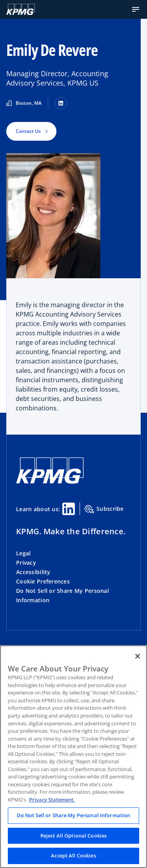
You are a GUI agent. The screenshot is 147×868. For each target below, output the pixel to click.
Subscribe (104, 509)
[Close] (138, 656)
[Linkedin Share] (69, 509)
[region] (73, 757)
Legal (23, 553)
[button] (136, 9)
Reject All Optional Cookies (74, 836)
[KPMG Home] (21, 9)
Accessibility (33, 572)
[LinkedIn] (61, 103)
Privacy (26, 563)
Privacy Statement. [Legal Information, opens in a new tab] (52, 800)
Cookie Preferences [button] (43, 581)
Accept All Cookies (73, 855)
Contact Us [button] (28, 131)
